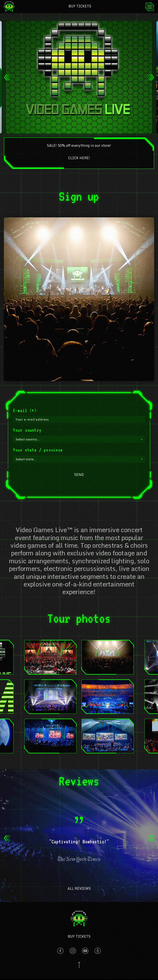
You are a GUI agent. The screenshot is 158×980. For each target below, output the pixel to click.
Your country (27, 430)
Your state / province (38, 450)
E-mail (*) (25, 410)
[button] (79, 439)
